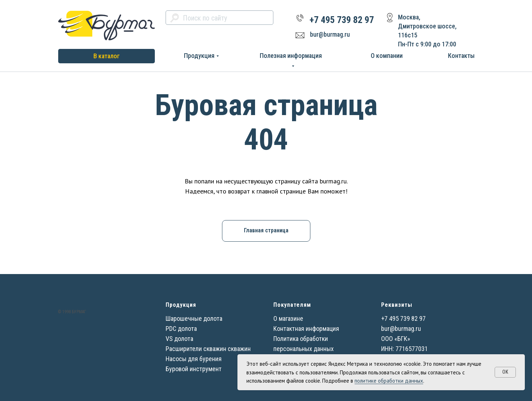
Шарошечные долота (194, 318)
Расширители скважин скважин (208, 349)
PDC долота (181, 329)
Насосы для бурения (194, 359)
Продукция (199, 56)
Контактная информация (306, 329)
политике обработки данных (389, 381)
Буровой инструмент (194, 369)
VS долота (179, 339)
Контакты (461, 56)
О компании (387, 56)
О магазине (288, 318)
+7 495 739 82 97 (342, 20)
